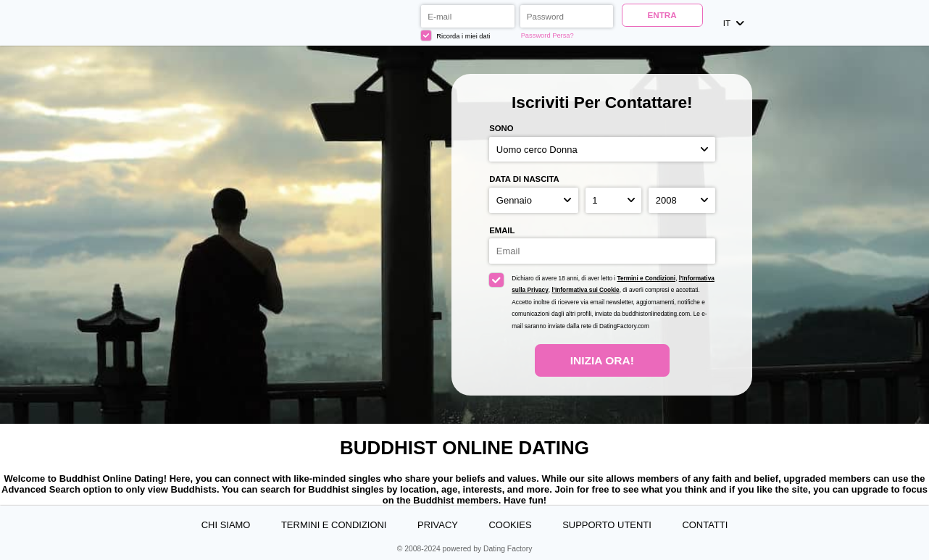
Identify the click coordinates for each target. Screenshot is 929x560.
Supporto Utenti (607, 525)
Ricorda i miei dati (455, 35)
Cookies (511, 525)
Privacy (438, 525)
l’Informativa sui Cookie (585, 290)
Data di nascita (524, 179)
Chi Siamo (226, 525)
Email (502, 230)
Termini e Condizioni (646, 279)
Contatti (705, 525)
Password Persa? (547, 35)
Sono (501, 128)
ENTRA (662, 15)
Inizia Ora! (602, 360)
